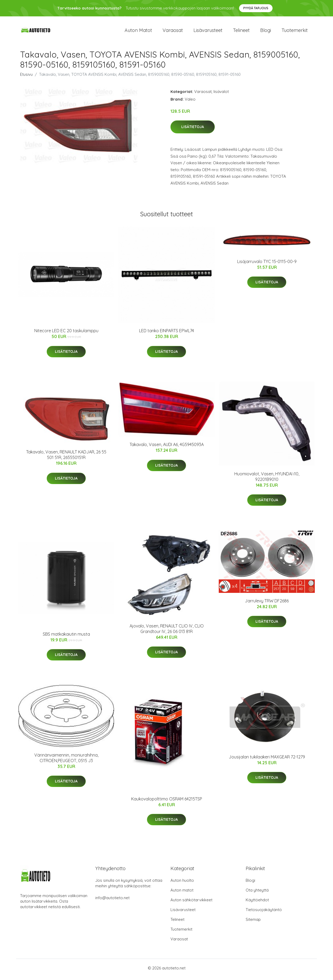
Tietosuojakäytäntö (264, 913)
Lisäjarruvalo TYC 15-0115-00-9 (267, 264)
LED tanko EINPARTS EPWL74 (166, 334)
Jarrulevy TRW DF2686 (267, 603)
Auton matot (138, 32)
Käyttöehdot (257, 903)
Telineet (241, 32)
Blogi (266, 32)
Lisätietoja (193, 130)
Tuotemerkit (295, 32)
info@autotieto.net (112, 901)
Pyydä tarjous (256, 8)
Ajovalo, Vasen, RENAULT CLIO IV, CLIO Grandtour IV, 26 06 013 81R (167, 631)
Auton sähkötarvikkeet (191, 903)
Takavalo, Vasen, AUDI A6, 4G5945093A (167, 447)
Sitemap (253, 922)
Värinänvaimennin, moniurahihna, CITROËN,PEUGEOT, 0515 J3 (66, 760)
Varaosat (173, 32)
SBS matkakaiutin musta (66, 637)
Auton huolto (182, 883)
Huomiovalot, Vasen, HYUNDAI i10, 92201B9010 (267, 479)
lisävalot (221, 94)
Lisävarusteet (208, 32)
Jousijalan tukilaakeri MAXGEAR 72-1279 (267, 760)
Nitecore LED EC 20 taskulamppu (66, 334)
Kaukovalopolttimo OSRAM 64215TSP (167, 801)
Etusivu (26, 77)
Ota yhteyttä (257, 893)
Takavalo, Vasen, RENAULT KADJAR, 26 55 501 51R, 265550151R (66, 458)
